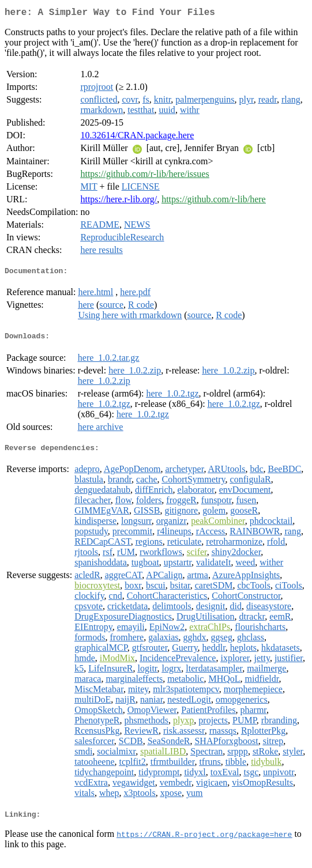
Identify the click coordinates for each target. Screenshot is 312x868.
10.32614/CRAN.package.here (137, 137)
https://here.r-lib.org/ (119, 201)
